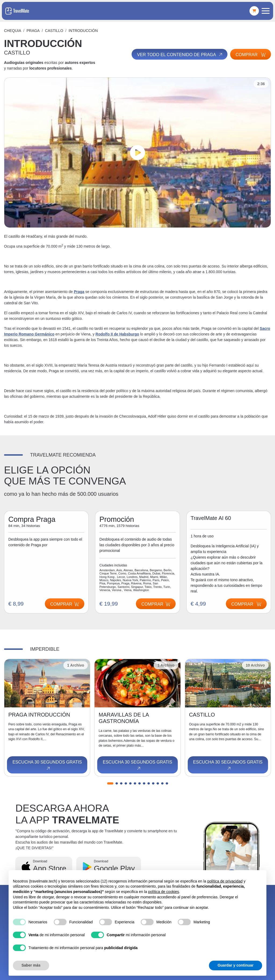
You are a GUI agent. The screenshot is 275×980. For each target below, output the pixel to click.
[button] (110, 783)
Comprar (251, 55)
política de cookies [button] (163, 892)
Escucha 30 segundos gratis (47, 765)
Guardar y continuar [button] (236, 965)
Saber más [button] (31, 965)
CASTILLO (54, 31)
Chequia (13, 31)
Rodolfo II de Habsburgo (117, 334)
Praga (33, 31)
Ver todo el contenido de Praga (180, 55)
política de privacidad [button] (225, 881)
